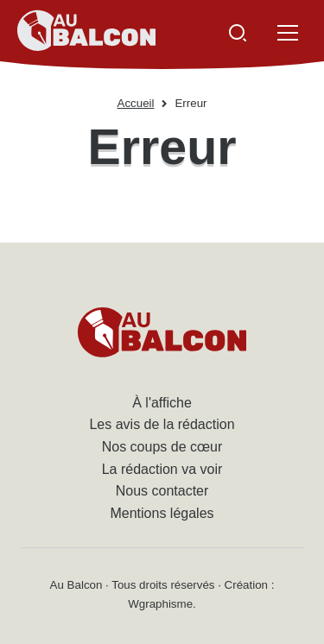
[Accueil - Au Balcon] (86, 33)
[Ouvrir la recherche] (238, 33)
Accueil (136, 103)
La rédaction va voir (162, 469)
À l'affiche (162, 403)
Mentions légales (162, 513)
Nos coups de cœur (162, 447)
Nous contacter (162, 491)
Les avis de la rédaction (162, 424)
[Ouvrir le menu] (288, 33)
